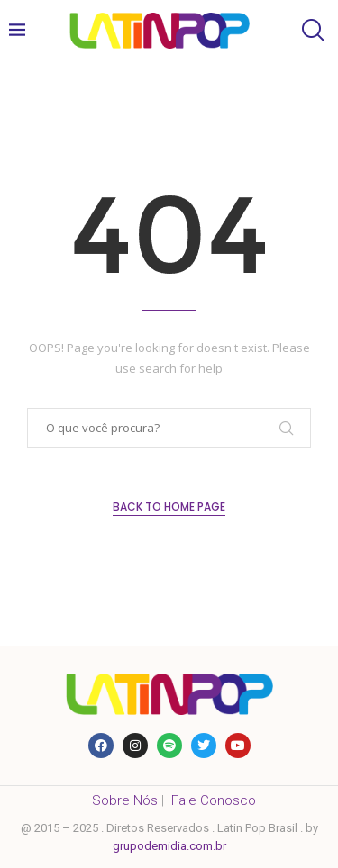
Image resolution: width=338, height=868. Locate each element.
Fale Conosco (214, 800)
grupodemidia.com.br (169, 846)
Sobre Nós (125, 800)
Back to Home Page (169, 506)
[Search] (311, 30)
